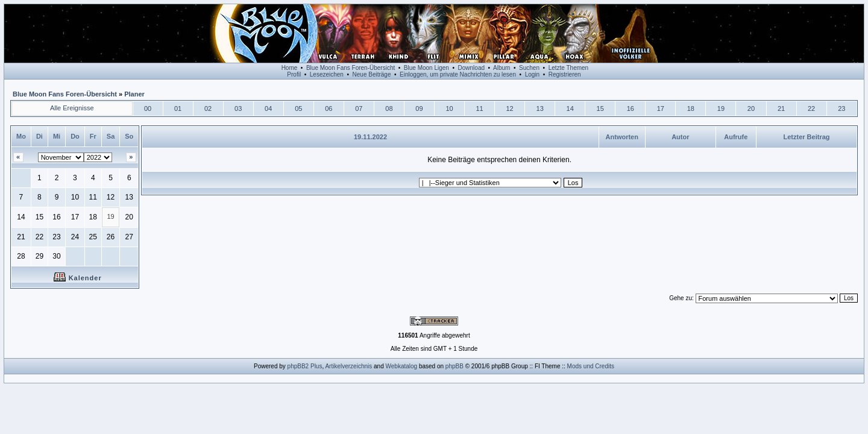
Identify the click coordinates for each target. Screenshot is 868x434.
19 (721, 108)
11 (479, 108)
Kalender (78, 278)
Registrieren (565, 74)
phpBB (454, 366)
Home (290, 68)
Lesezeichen (327, 74)
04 (268, 108)
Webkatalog (402, 366)
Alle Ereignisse (72, 108)
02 (208, 108)
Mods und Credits (591, 366)
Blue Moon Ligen (426, 68)
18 (691, 108)
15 (600, 108)
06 (329, 108)
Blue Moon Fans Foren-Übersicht (351, 68)
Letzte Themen (569, 68)
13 (540, 108)
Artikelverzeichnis (348, 366)
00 (148, 108)
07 (359, 108)
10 (449, 108)
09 (419, 108)
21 (781, 108)
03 (238, 108)
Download (471, 68)
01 (178, 108)
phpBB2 (298, 366)
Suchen (529, 68)
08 (389, 108)
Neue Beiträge (372, 74)
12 (509, 108)
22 (811, 108)
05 (298, 108)
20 (751, 108)
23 (841, 108)
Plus (316, 366)
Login (532, 74)
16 (631, 108)
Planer (134, 94)
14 (570, 108)
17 (661, 108)
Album (502, 68)
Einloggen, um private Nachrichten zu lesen (458, 74)
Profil (294, 74)
